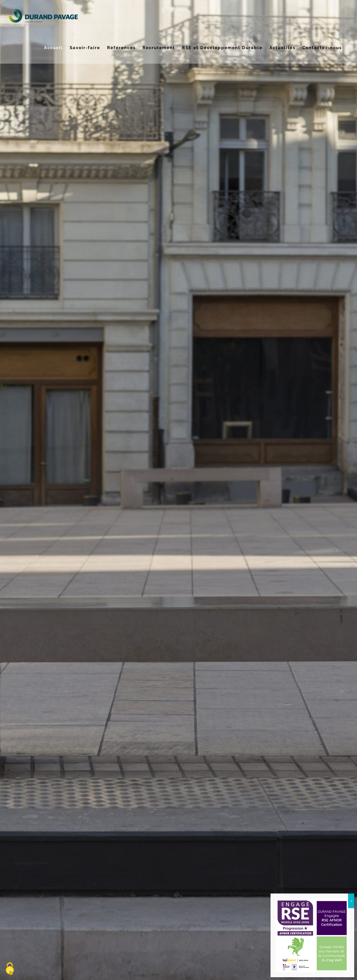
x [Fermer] (351, 901)
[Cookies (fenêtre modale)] (10, 969)
